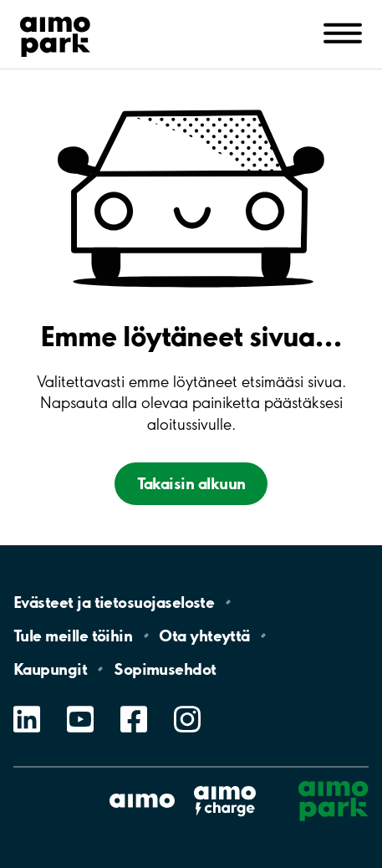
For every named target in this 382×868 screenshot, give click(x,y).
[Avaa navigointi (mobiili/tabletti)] (343, 33)
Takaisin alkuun (191, 483)
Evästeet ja (114, 602)
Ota (204, 636)
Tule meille (73, 636)
